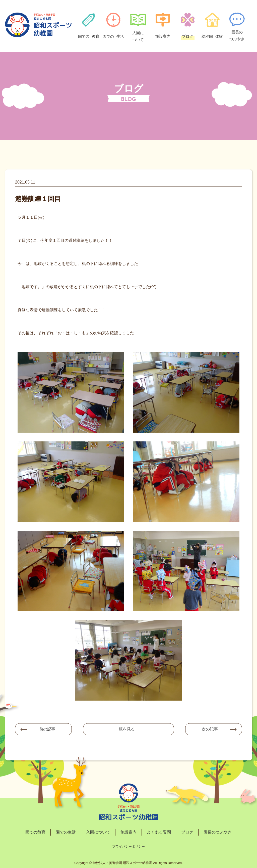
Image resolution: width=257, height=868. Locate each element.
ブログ (187, 832)
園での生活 (66, 832)
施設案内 (128, 832)
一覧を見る (125, 729)
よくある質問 (159, 832)
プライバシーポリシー (128, 847)
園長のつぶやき (218, 832)
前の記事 (47, 729)
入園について (98, 832)
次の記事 (210, 729)
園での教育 (35, 832)
